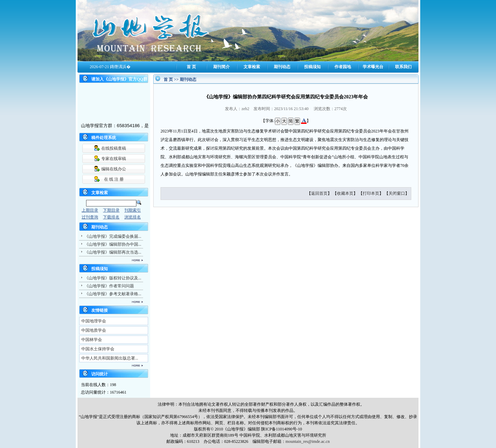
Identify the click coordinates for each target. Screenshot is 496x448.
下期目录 (111, 210)
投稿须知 (312, 67)
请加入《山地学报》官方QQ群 (119, 79)
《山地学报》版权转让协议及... (113, 278)
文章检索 (252, 67)
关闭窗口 (397, 193)
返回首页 (319, 193)
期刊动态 (282, 67)
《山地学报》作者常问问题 (109, 286)
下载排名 (111, 217)
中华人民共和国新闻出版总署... (110, 358)
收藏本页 (345, 193)
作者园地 (343, 67)
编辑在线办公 (114, 169)
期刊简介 (221, 67)
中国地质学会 (94, 330)
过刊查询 (90, 217)
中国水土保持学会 (98, 349)
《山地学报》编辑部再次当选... (113, 252)
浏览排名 (133, 217)
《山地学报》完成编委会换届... (113, 236)
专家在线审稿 (114, 159)
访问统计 (100, 374)
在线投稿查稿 (114, 148)
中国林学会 (92, 340)
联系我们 (403, 67)
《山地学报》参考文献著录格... (113, 294)
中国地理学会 (94, 321)
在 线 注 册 (114, 179)
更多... (110, 260)
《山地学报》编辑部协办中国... (113, 244)
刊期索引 (133, 210)
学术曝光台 (373, 67)
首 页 (191, 67)
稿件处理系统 (104, 138)
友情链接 (100, 310)
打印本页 (371, 193)
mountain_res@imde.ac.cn (308, 441)
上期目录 (90, 210)
